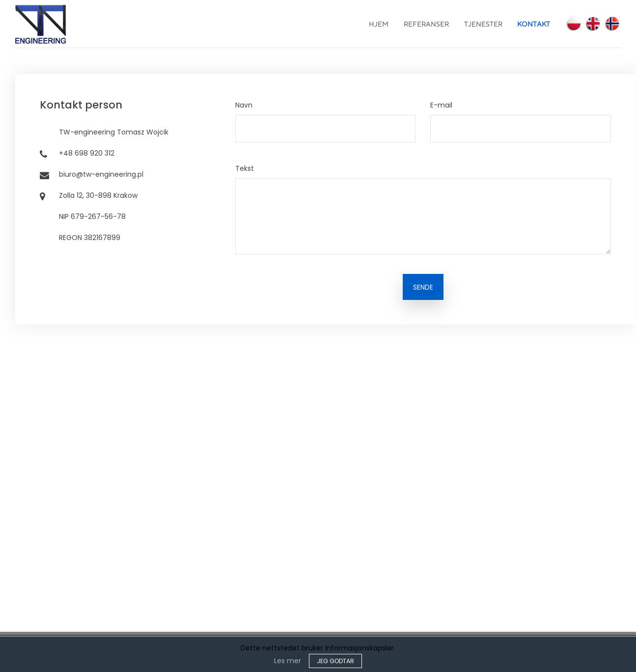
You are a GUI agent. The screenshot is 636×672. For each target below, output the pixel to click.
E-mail (441, 105)
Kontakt (534, 24)
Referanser (426, 24)
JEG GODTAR (335, 661)
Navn (244, 105)
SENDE (423, 287)
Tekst (245, 168)
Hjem (379, 24)
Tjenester (483, 24)
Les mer (288, 661)
